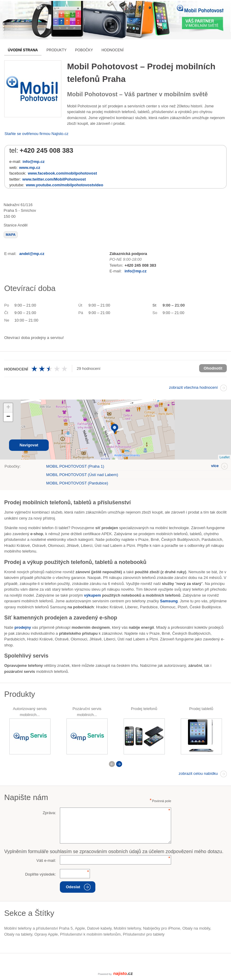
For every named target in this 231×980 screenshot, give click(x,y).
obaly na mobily (196, 928)
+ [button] (8, 408)
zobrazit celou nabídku (198, 773)
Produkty (56, 50)
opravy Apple (46, 934)
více (215, 466)
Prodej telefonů (144, 709)
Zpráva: (49, 813)
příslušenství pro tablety (144, 934)
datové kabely (99, 928)
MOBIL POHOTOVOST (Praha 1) (75, 466)
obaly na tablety (18, 934)
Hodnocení (112, 50)
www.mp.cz (29, 168)
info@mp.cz (34, 162)
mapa (11, 235)
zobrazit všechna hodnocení (193, 387)
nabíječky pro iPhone (162, 928)
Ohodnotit (213, 368)
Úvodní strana (23, 50)
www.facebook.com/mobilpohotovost (62, 173)
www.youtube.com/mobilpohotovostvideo (65, 185)
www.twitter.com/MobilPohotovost (54, 179)
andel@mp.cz (32, 254)
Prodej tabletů (201, 709)
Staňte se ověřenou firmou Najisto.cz (36, 134)
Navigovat (29, 445)
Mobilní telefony (127, 928)
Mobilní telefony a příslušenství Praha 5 (38, 928)
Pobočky (84, 50)
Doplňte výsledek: (40, 874)
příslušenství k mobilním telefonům (91, 934)
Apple (80, 928)
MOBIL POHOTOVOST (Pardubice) (77, 483)
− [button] (8, 417)
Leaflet (225, 457)
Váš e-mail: (46, 860)
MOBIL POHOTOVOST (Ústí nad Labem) (82, 475)
